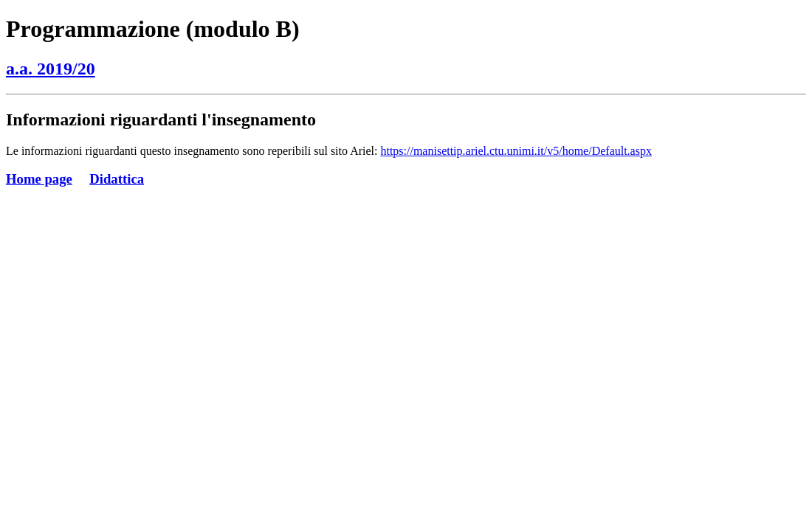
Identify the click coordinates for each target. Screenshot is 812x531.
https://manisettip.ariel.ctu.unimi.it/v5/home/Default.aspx (516, 151)
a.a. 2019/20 (51, 69)
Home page (39, 179)
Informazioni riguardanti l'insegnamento (161, 119)
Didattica (117, 179)
